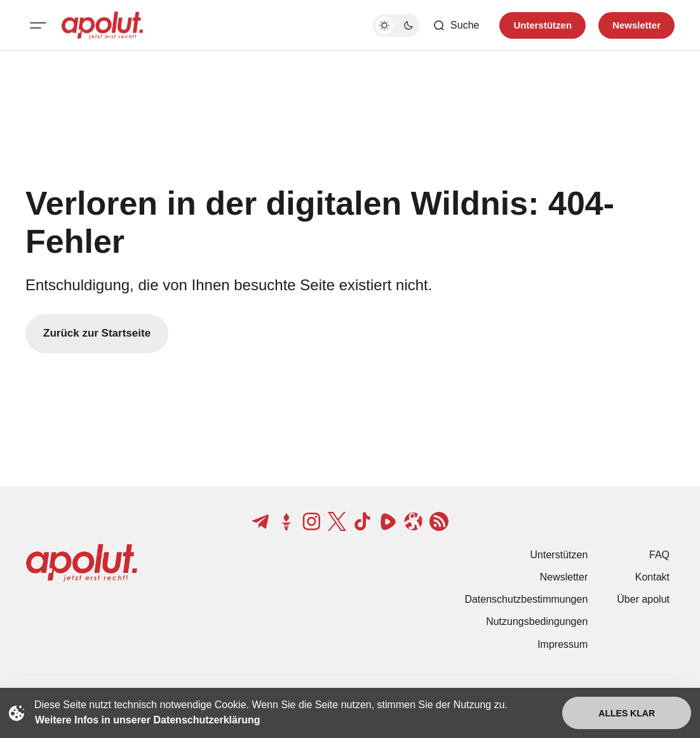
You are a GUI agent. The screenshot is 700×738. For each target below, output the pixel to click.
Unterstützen (559, 555)
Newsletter (564, 577)
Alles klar (627, 713)
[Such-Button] (456, 25)
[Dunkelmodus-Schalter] (396, 25)
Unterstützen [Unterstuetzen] (542, 25)
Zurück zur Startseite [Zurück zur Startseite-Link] (97, 333)
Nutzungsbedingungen (537, 621)
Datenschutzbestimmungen (526, 599)
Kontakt (652, 577)
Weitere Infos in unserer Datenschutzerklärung (147, 720)
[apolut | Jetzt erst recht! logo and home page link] (102, 25)
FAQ (659, 555)
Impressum (562, 644)
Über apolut (643, 599)
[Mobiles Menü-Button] (38, 25)
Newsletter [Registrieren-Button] (636, 25)
